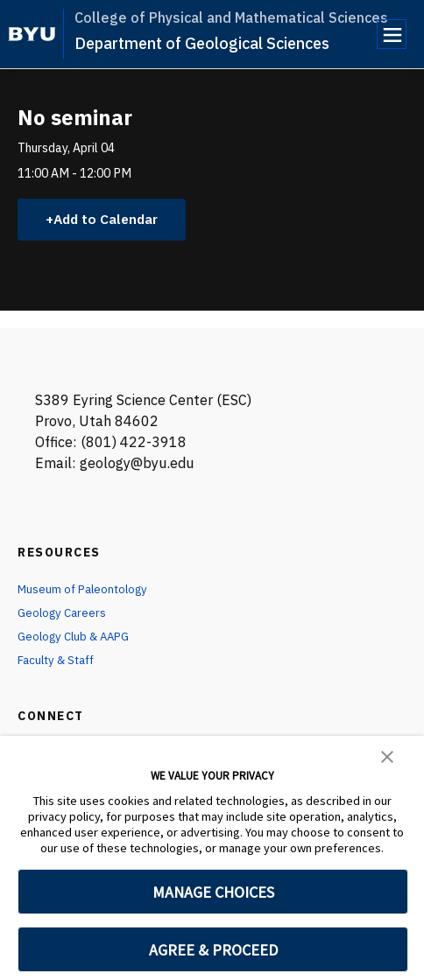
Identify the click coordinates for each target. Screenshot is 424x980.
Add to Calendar (110, 220)
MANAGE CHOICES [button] (213, 892)
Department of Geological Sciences (202, 43)
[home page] (32, 34)
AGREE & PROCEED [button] (213, 950)
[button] (387, 755)
